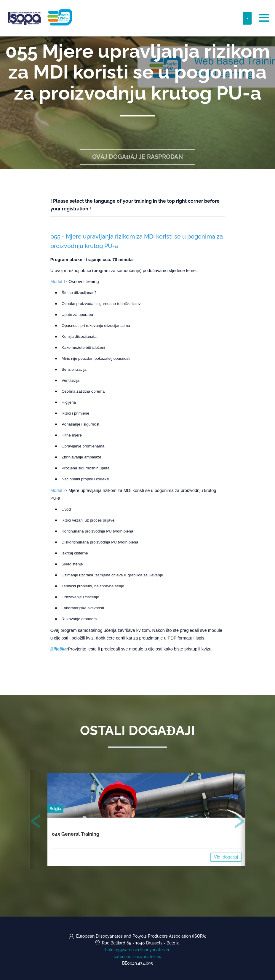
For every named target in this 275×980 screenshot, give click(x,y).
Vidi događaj (226, 857)
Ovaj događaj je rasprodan (137, 157)
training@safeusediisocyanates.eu (138, 950)
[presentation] (36, 822)
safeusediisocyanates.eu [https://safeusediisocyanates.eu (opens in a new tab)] (137, 957)
